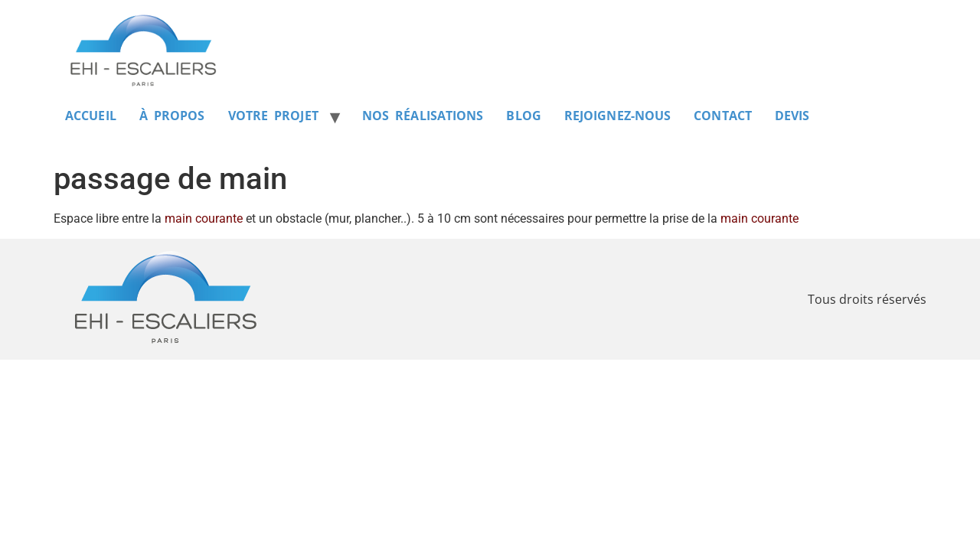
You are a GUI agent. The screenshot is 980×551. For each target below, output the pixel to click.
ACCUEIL (91, 116)
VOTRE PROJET (273, 116)
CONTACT (723, 116)
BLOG (523, 116)
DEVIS (792, 116)
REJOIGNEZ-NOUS (617, 116)
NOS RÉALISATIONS (423, 116)
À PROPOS (172, 116)
